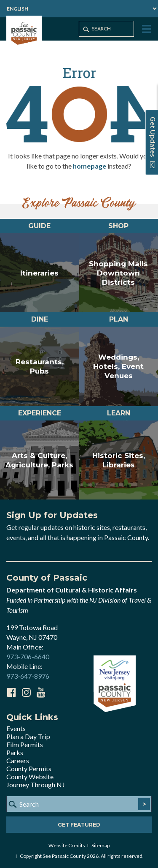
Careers (18, 760)
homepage (90, 166)
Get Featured (79, 825)
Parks (15, 752)
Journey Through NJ (36, 785)
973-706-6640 (28, 656)
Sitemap (100, 845)
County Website (30, 777)
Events (16, 728)
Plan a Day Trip (28, 736)
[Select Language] (79, 9)
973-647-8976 (28, 676)
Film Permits (25, 744)
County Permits (29, 768)
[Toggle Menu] (146, 29)
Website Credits (67, 845)
